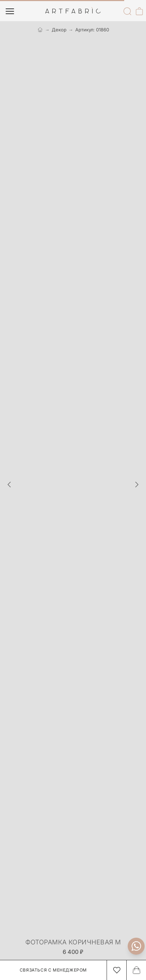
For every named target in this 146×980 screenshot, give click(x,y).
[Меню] (10, 11)
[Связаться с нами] (136, 946)
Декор (59, 30)
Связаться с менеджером (53, 970)
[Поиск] (127, 11)
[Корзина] (139, 11)
